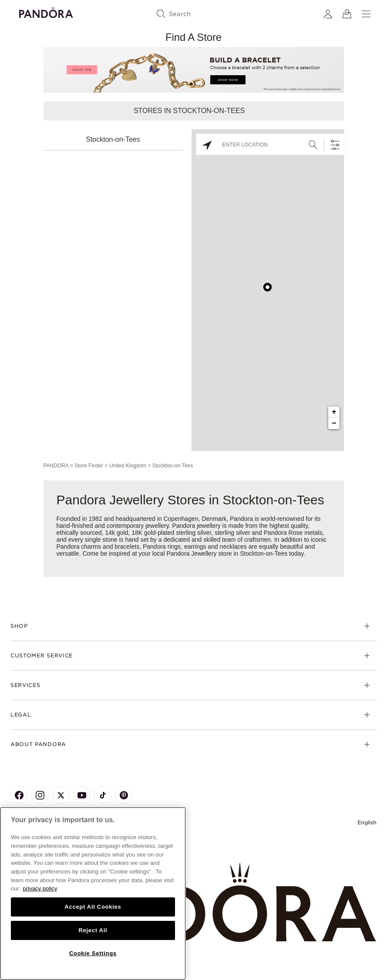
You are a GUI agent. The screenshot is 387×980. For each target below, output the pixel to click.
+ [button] (334, 412)
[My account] (328, 14)
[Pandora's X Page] (61, 795)
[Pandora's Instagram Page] (40, 795)
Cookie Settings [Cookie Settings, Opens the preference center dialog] (93, 953)
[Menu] (366, 14)
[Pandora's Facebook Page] (19, 795)
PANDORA (56, 466)
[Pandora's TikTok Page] (103, 795)
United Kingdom (128, 466)
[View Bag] (347, 14)
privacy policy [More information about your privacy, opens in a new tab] (40, 888)
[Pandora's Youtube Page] (82, 795)
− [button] (334, 423)
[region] (93, 893)
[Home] (193, 903)
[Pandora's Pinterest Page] (124, 795)
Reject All (93, 930)
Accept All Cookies (93, 907)
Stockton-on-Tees (113, 139)
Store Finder (89, 466)
